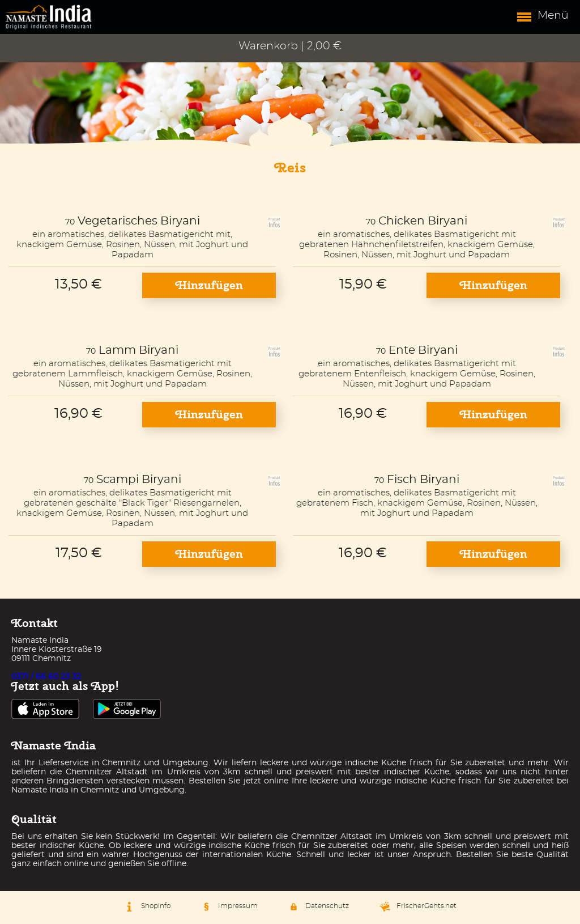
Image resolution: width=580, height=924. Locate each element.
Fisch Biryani (423, 480)
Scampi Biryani (139, 480)
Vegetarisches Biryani (139, 221)
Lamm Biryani (138, 350)
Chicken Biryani (423, 221)
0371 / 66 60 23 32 (46, 677)
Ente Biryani (423, 350)
